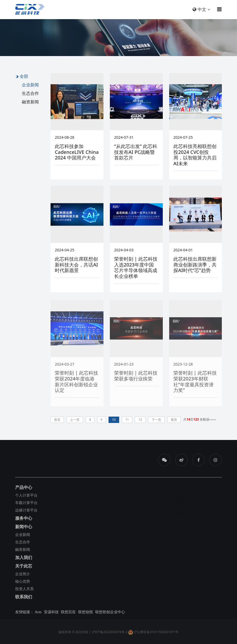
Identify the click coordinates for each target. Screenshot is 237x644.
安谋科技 (51, 614)
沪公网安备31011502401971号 (153, 634)
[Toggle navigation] (218, 10)
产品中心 (24, 489)
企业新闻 (30, 85)
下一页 (156, 420)
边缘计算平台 (26, 512)
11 (127, 420)
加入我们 (24, 559)
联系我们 (24, 598)
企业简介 (23, 575)
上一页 (75, 420)
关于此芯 (24, 567)
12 (140, 420)
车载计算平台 (26, 504)
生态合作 (30, 93)
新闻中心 (24, 528)
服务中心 (24, 520)
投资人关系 (24, 590)
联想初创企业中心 (110, 614)
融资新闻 (30, 102)
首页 (57, 420)
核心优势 (23, 583)
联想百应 (68, 614)
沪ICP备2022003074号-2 (110, 634)
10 (114, 420)
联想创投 (86, 614)
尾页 (174, 420)
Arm (38, 614)
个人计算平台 (26, 497)
